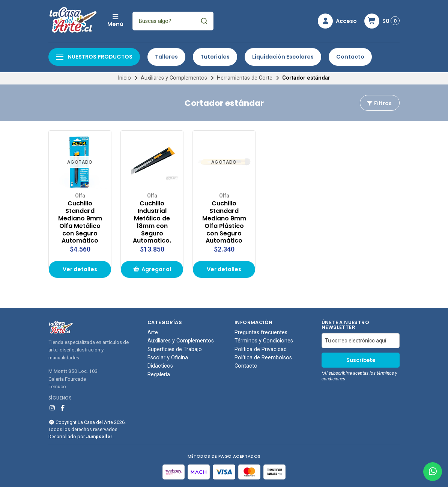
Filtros (379, 103)
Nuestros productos (94, 57)
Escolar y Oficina (168, 358)
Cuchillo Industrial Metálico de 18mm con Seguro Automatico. (152, 222)
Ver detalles (80, 269)
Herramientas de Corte (245, 78)
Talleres (166, 57)
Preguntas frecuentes (261, 333)
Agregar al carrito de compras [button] (152, 272)
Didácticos (160, 366)
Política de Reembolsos (263, 358)
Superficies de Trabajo (175, 350)
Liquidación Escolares (283, 57)
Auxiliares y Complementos (174, 78)
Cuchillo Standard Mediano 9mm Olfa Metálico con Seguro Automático (80, 222)
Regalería (159, 375)
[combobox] (173, 21)
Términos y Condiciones (264, 341)
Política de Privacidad (261, 350)
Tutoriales (215, 57)
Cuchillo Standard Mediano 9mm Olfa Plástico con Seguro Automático (224, 222)
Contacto (350, 57)
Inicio (124, 78)
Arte (153, 333)
